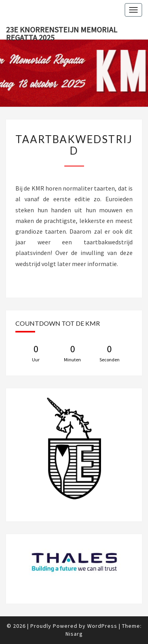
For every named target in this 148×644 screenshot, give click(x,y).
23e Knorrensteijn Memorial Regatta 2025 (62, 32)
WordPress (102, 626)
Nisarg (74, 634)
